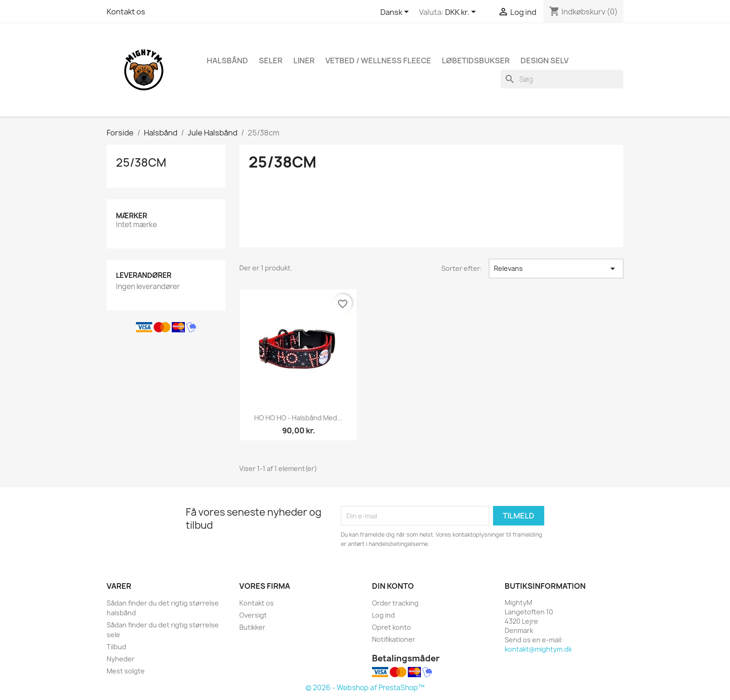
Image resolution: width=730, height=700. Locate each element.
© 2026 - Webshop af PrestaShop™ (365, 688)
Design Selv (544, 61)
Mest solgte (126, 671)
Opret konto (392, 627)
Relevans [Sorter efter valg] (556, 269)
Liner (304, 61)
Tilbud (116, 647)
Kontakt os (126, 12)
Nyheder (121, 659)
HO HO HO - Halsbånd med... (298, 418)
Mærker (132, 216)
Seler (271, 61)
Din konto (393, 586)
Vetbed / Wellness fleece (378, 61)
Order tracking (395, 603)
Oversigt (253, 615)
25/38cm (141, 162)
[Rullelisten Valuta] (462, 13)
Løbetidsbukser (476, 61)
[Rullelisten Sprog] (396, 13)
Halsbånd (227, 61)
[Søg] (562, 79)
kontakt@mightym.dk (538, 649)
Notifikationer (394, 639)
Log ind (383, 615)
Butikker (252, 627)
